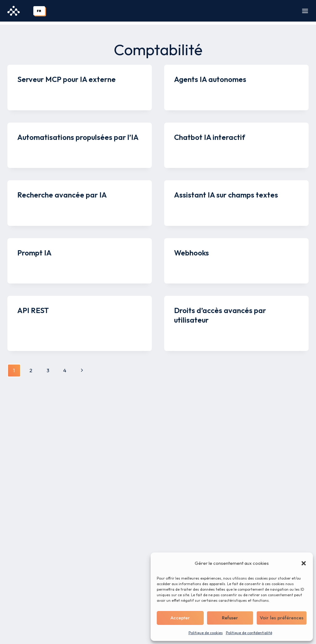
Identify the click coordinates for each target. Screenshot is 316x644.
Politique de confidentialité (249, 633)
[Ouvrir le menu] (305, 11)
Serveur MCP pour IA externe (67, 76)
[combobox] (39, 11)
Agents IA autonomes (210, 76)
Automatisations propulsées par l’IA (78, 134)
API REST (33, 307)
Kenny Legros (38, 88)
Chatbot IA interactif (210, 134)
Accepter (180, 618)
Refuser (230, 618)
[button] (304, 563)
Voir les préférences (282, 618)
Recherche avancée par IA (62, 192)
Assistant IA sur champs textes (226, 192)
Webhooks (191, 250)
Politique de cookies (206, 633)
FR (39, 11)
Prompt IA (34, 250)
